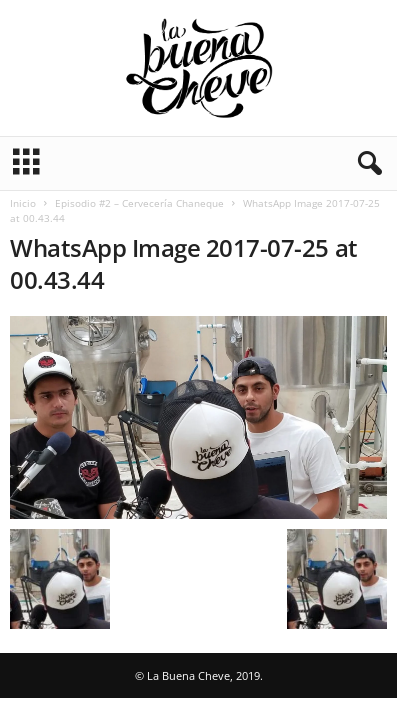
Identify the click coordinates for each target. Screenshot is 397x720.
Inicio (23, 203)
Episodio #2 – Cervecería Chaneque (139, 203)
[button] (366, 164)
